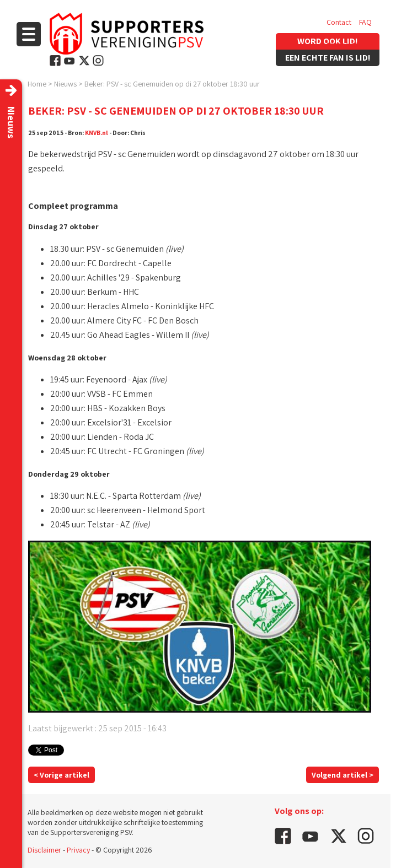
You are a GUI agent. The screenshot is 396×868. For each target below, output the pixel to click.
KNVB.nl (97, 133)
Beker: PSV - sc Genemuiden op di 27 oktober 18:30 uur (172, 84)
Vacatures (342, 44)
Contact (339, 22)
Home (37, 84)
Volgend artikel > (343, 775)
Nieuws (65, 84)
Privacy (78, 850)
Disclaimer (44, 850)
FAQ (365, 22)
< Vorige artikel (61, 775)
